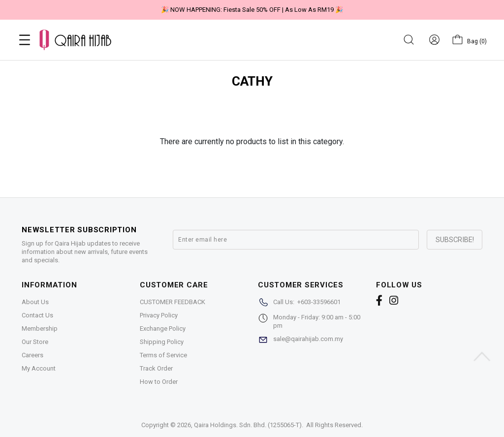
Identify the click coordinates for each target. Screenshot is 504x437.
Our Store (35, 342)
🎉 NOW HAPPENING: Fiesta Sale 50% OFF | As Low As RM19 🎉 (252, 10)
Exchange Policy (163, 328)
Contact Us (37, 315)
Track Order (156, 368)
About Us (35, 302)
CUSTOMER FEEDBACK (173, 302)
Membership (40, 328)
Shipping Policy (162, 342)
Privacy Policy (159, 315)
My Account (39, 368)
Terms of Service (163, 355)
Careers (32, 355)
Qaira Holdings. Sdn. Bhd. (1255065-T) (248, 425)
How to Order (159, 382)
